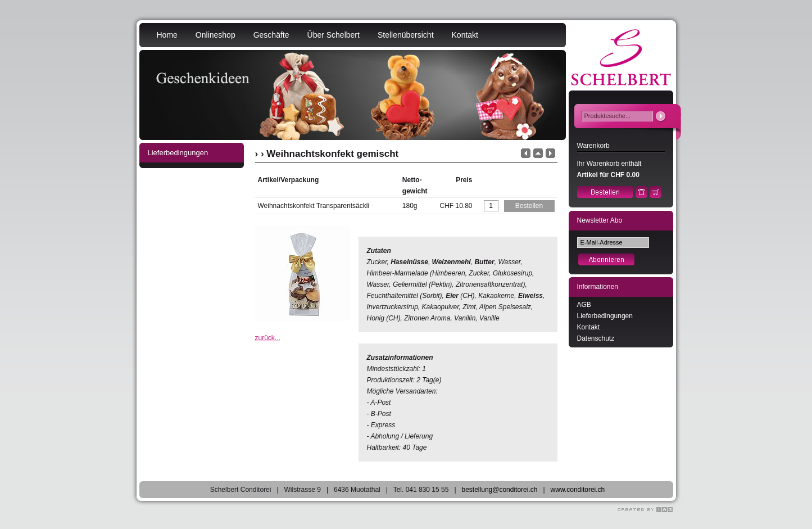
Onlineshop (216, 35)
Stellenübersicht (406, 35)
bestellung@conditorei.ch (500, 490)
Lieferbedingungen (605, 316)
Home (167, 35)
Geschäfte (271, 35)
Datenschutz (596, 338)
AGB (584, 305)
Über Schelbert (334, 35)
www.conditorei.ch (578, 490)
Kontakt (465, 35)
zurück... (268, 338)
